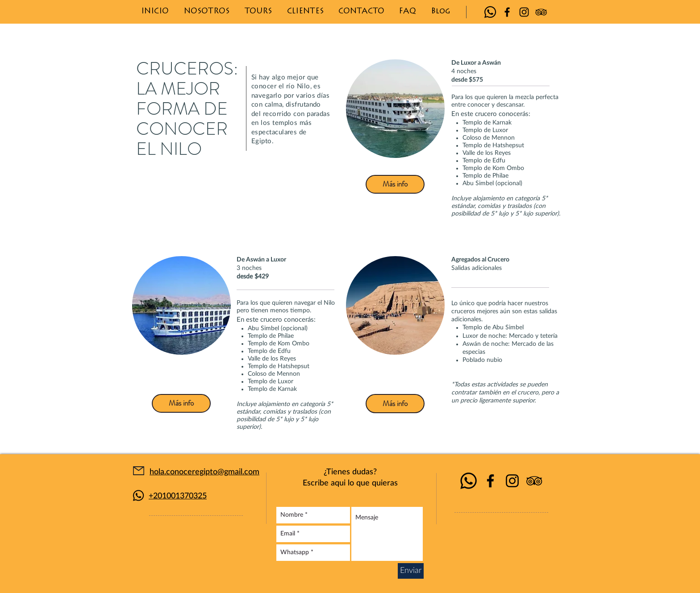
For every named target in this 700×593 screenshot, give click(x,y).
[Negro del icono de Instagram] (524, 12)
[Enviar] (411, 571)
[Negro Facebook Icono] (507, 12)
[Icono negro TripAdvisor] (541, 12)
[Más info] (395, 184)
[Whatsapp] (490, 12)
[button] (258, 12)
